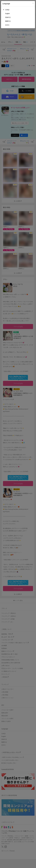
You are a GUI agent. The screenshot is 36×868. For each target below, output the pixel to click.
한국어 (7, 25)
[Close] (33, 3)
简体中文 (8, 17)
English (7, 14)
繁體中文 (8, 21)
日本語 (7, 10)
